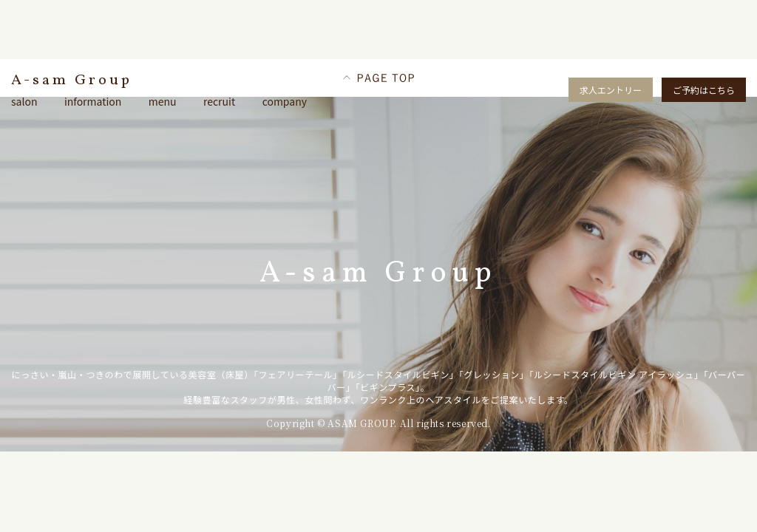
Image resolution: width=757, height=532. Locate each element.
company (285, 101)
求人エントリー (611, 90)
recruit (219, 101)
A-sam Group (72, 81)
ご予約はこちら (704, 90)
